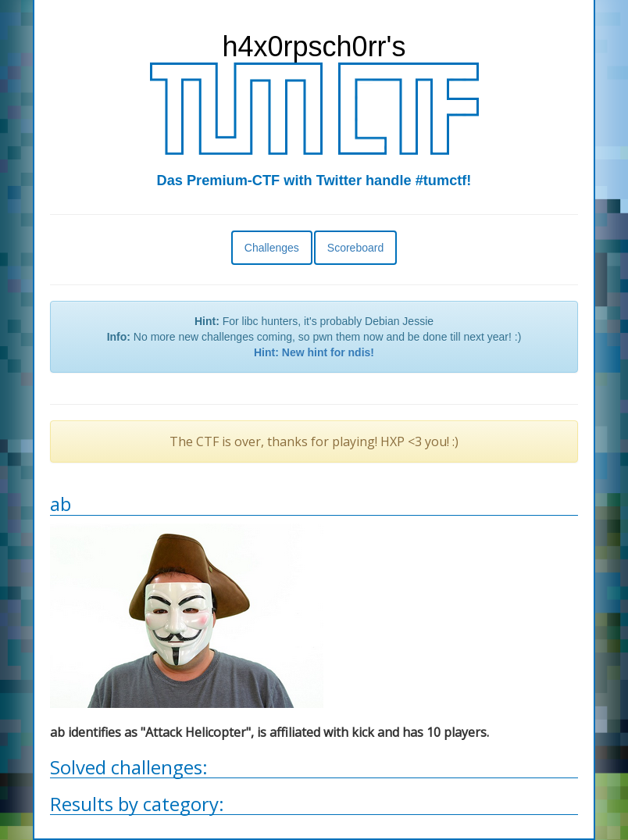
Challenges (272, 248)
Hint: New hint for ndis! (314, 352)
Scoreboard (355, 248)
